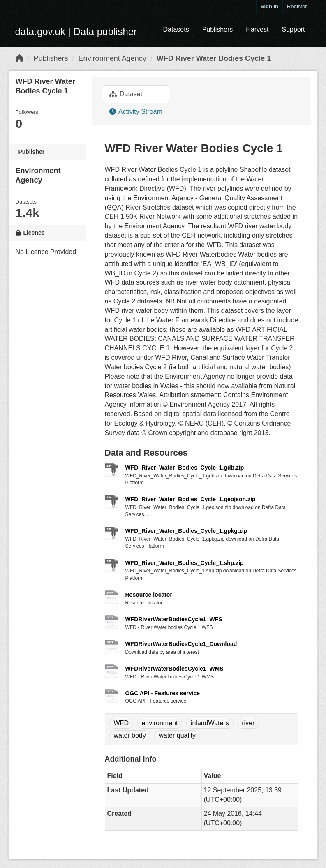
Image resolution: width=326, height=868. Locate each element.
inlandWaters (210, 723)
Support (293, 29)
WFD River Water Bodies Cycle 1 (214, 58)
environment (160, 723)
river (248, 723)
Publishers (218, 29)
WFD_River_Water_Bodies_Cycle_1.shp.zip (185, 563)
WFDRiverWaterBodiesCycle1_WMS (175, 669)
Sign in (269, 6)
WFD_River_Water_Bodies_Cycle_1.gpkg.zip (186, 531)
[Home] (19, 58)
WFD (121, 723)
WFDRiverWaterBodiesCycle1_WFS (174, 619)
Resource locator (149, 595)
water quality (177, 735)
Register (297, 6)
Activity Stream (136, 112)
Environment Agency (112, 58)
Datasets (176, 29)
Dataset (126, 94)
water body (130, 735)
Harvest (257, 29)
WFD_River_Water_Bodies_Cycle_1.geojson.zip (191, 499)
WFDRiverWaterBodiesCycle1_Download (181, 644)
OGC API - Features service (163, 693)
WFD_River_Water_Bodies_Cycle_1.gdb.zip (185, 468)
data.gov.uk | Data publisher (76, 31)
